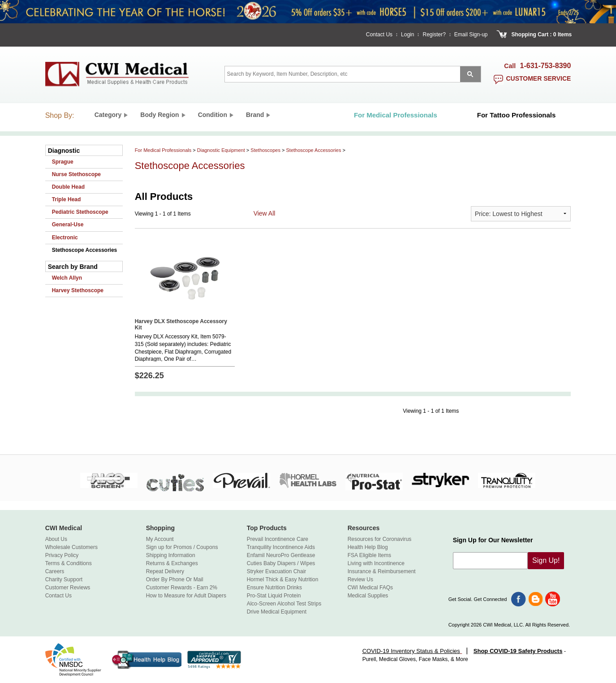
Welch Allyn (67, 278)
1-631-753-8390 (546, 66)
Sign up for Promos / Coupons (182, 547)
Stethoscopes (265, 150)
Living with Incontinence (376, 563)
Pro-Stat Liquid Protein (274, 596)
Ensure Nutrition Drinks (274, 588)
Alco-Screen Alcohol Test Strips (284, 604)
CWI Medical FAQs (370, 588)
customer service (538, 78)
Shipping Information (171, 555)
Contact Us (379, 35)
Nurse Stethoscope (76, 174)
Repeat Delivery (165, 571)
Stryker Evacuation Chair (277, 571)
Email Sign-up (471, 35)
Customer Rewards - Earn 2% (182, 588)
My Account (160, 539)
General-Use (68, 225)
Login (407, 35)
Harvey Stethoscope (78, 290)
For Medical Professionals (163, 150)
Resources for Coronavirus (380, 539)
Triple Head (67, 199)
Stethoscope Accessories (85, 250)
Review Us (360, 579)
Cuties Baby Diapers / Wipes (281, 563)
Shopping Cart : (532, 35)
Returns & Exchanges (172, 563)
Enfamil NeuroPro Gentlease (281, 555)
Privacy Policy (62, 555)
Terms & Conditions (69, 563)
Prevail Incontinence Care (278, 539)
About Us (56, 539)
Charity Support (64, 579)
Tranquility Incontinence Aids (281, 547)
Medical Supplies (368, 596)
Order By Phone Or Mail (175, 579)
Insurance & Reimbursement (382, 571)
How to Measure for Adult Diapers (186, 596)
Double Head (68, 187)
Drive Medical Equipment (277, 612)
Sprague (63, 162)
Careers (55, 571)
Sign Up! (546, 560)
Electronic (65, 238)
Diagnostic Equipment (221, 150)
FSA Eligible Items (369, 555)
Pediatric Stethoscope (80, 212)
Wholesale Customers (71, 547)
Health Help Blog (368, 547)
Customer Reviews (68, 588)
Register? (434, 35)
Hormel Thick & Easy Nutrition (283, 579)
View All (265, 213)
